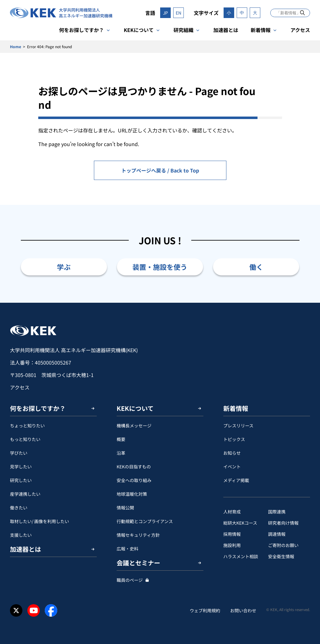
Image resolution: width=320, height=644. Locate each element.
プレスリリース (238, 425)
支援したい (21, 535)
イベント (232, 467)
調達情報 (277, 534)
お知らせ (232, 453)
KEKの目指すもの (134, 467)
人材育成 (232, 512)
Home (16, 46)
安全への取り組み (134, 480)
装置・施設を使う (160, 267)
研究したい (21, 480)
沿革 (121, 453)
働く (256, 267)
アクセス (300, 30)
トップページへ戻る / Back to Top (160, 170)
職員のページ (130, 580)
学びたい (19, 453)
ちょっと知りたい (27, 425)
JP (165, 13)
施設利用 (232, 545)
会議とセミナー (138, 563)
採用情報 (232, 534)
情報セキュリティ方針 (138, 535)
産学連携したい (25, 494)
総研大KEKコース (240, 523)
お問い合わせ (243, 610)
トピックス (234, 439)
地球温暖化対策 (132, 494)
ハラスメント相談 (241, 556)
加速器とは (226, 30)
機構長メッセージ (134, 425)
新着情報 (261, 30)
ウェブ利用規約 (205, 610)
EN (179, 13)
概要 (121, 439)
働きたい (19, 508)
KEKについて (139, 30)
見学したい (21, 467)
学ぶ (64, 267)
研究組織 (183, 30)
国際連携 (277, 512)
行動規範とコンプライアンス (145, 521)
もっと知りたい (25, 439)
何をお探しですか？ (81, 30)
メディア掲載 (236, 480)
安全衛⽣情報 (281, 556)
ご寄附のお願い (283, 545)
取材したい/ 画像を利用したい (39, 521)
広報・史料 (128, 549)
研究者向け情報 (283, 523)
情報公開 (125, 508)
